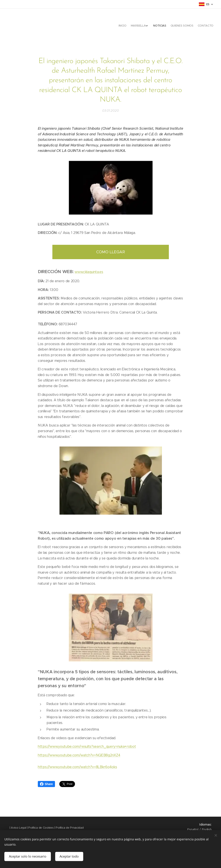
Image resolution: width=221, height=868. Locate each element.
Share (46, 784)
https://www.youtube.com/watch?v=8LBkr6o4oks (77, 767)
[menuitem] (193, 26)
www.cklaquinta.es (89, 272)
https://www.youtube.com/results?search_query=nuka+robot (87, 747)
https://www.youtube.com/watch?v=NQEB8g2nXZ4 (79, 755)
